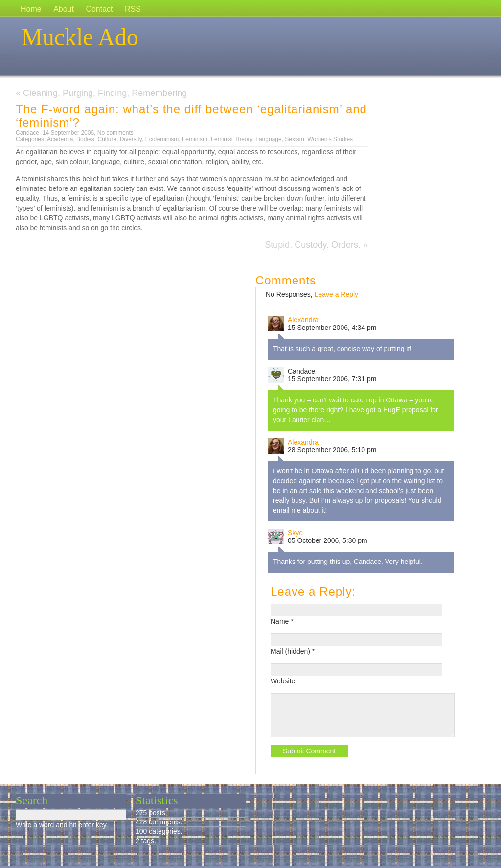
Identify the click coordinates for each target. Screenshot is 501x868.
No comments (115, 133)
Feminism (195, 139)
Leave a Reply (337, 294)
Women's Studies (330, 139)
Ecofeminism (162, 139)
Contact (99, 9)
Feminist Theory (232, 139)
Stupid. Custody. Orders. (313, 245)
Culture (107, 139)
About (64, 9)
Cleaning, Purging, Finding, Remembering (105, 93)
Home (31, 9)
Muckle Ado (80, 37)
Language (268, 139)
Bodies (85, 139)
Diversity (131, 139)
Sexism (294, 139)
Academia (60, 139)
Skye (295, 533)
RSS (133, 9)
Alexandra (303, 320)
